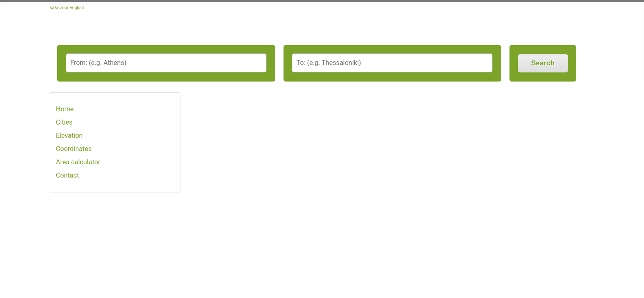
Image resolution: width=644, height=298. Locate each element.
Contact (67, 175)
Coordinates (74, 149)
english (77, 8)
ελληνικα (59, 8)
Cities (64, 122)
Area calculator (78, 162)
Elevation (69, 136)
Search (543, 63)
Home (65, 109)
